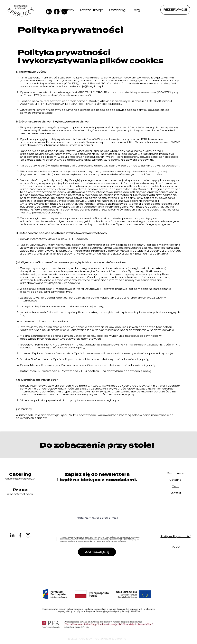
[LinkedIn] (12, 535)
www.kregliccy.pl (148, 78)
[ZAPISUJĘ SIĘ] (97, 552)
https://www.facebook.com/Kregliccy (118, 386)
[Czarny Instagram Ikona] (28, 535)
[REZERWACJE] (175, 10)
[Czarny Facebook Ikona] (20, 535)
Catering (175, 480)
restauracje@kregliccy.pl (86, 86)
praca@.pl (20, 494)
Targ (175, 486)
